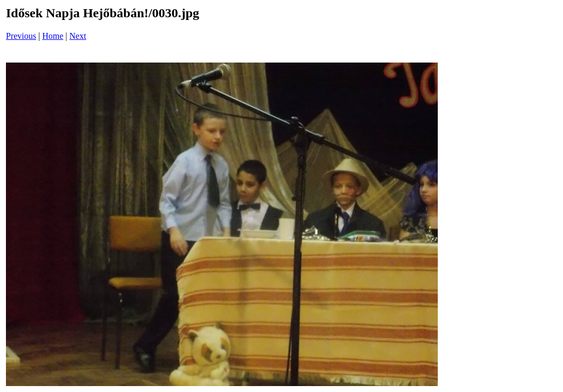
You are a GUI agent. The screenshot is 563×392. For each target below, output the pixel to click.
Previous (21, 36)
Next (78, 36)
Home (53, 36)
